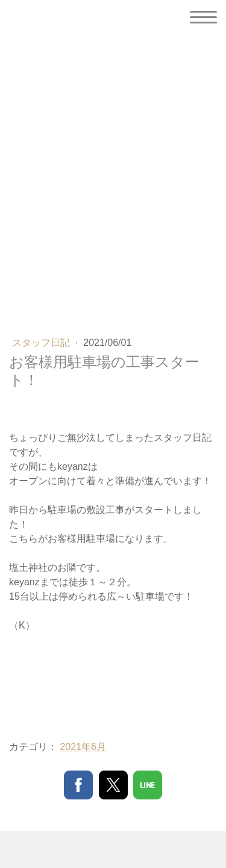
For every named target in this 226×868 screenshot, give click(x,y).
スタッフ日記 (42, 343)
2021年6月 (83, 747)
